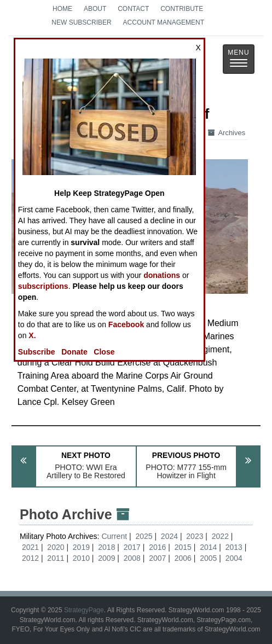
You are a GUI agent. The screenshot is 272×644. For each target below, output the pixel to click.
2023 (195, 536)
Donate (74, 352)
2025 (144, 536)
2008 (132, 558)
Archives (227, 133)
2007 (157, 558)
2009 (106, 558)
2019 (81, 547)
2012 (30, 558)
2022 (220, 536)
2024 (169, 536)
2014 (208, 547)
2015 (183, 547)
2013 (234, 547)
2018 (106, 547)
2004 (234, 558)
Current (115, 536)
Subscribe (37, 352)
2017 (132, 547)
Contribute (182, 9)
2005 (208, 558)
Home (62, 9)
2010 (81, 558)
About (95, 9)
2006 (183, 558)
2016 (157, 547)
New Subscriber (81, 22)
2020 (56, 547)
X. (32, 335)
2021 (30, 547)
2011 (56, 558)
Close (104, 352)
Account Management (164, 22)
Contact (133, 9)
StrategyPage (84, 610)
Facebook (126, 324)
